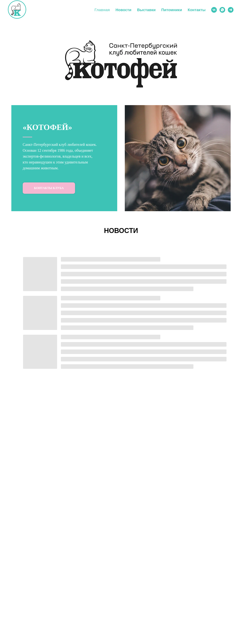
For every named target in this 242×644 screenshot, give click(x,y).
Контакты (197, 10)
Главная (102, 10)
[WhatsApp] (222, 10)
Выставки (146, 10)
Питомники (172, 10)
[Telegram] (231, 10)
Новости (123, 10)
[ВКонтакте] (214, 10)
